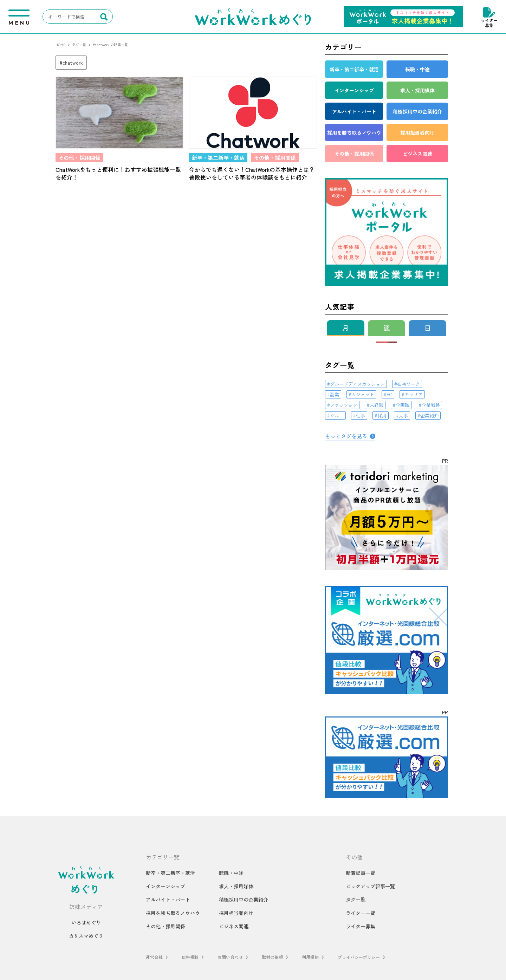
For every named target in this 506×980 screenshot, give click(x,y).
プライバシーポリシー (359, 957)
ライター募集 (489, 17)
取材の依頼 (272, 957)
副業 (335, 394)
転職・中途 (231, 873)
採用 (382, 416)
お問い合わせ (230, 957)
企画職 (403, 405)
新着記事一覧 (361, 873)
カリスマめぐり (86, 936)
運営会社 (154, 957)
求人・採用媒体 (236, 886)
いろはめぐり (86, 922)
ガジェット (363, 394)
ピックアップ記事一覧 (370, 886)
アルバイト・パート (168, 900)
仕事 (361, 416)
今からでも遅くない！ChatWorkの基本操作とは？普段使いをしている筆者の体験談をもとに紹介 (252, 173)
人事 (403, 416)
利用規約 (310, 957)
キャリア (414, 394)
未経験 (377, 405)
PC (389, 394)
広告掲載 (190, 957)
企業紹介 (429, 416)
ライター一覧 (361, 913)
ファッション (344, 405)
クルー (337, 416)
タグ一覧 (356, 900)
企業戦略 (431, 405)
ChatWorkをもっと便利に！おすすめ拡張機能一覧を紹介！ (118, 173)
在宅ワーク (408, 384)
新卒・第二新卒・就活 (170, 873)
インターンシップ (166, 886)
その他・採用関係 (166, 926)
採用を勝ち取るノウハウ (173, 913)
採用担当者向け (236, 913)
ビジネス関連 (234, 926)
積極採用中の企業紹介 (244, 900)
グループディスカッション (357, 384)
